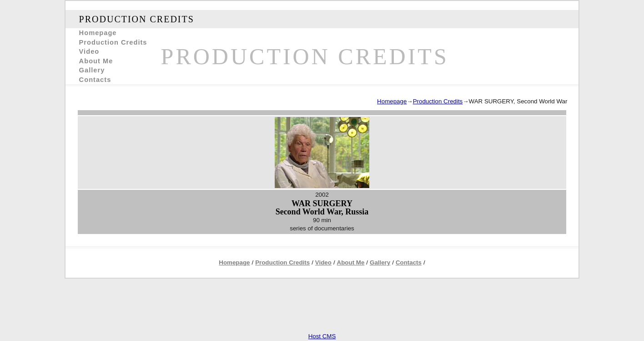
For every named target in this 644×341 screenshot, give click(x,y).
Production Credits (113, 42)
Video (89, 51)
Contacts (95, 80)
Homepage (98, 33)
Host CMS (322, 336)
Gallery (92, 70)
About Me (96, 61)
